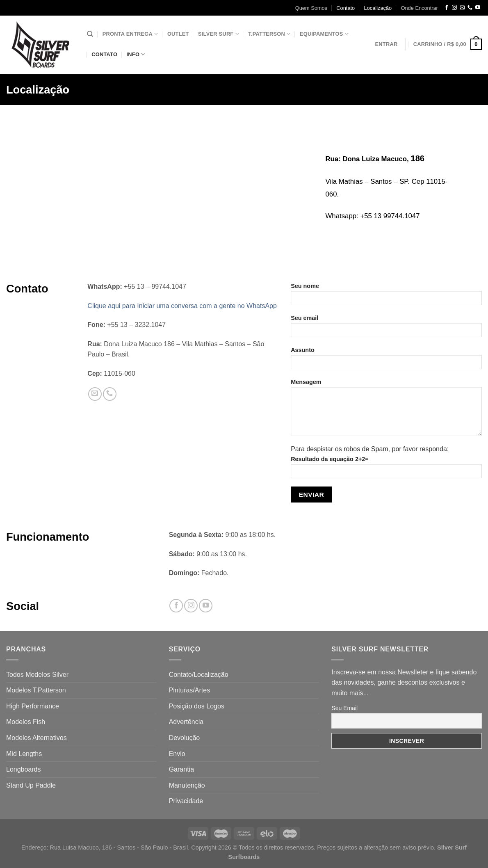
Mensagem (386, 410)
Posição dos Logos (197, 706)
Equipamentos (324, 34)
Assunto (386, 361)
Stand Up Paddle (31, 785)
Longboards (24, 769)
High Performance (33, 706)
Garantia (181, 769)
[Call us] (470, 8)
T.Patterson (269, 34)
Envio (177, 754)
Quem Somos (311, 8)
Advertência (186, 722)
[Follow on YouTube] (478, 8)
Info (136, 54)
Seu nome (386, 297)
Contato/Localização (199, 675)
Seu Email (344, 708)
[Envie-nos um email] (462, 8)
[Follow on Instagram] (454, 8)
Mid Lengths (24, 754)
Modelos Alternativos (36, 738)
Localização (378, 8)
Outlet (178, 34)
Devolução (185, 738)
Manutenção (187, 785)
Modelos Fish (26, 722)
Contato (345, 8)
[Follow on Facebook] (447, 8)
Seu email (386, 329)
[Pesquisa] (90, 34)
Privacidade (186, 801)
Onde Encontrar (420, 8)
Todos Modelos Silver (37, 675)
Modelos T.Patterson (36, 690)
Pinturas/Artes (189, 690)
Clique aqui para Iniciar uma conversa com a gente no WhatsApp (182, 306)
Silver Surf (219, 34)
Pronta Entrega (130, 34)
